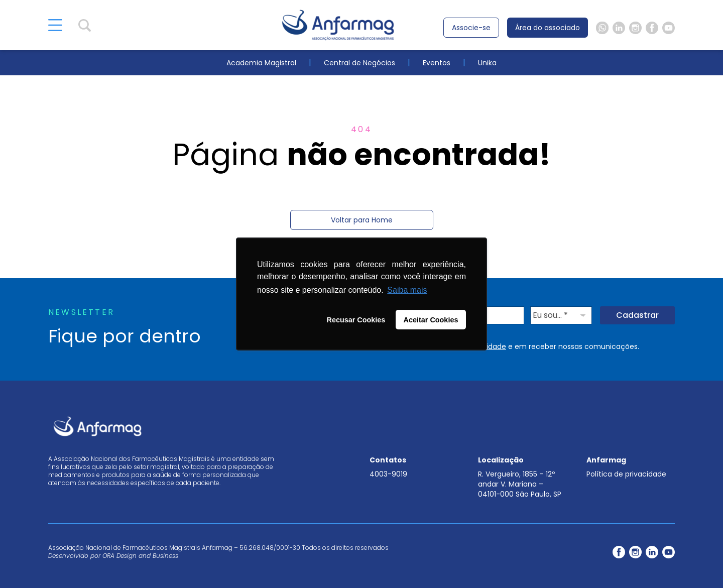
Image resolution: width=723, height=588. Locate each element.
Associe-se (471, 28)
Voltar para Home (362, 220)
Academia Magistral (261, 63)
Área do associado (548, 28)
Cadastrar (637, 315)
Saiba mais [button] (407, 290)
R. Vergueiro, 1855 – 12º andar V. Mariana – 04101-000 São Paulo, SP (520, 484)
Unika (487, 63)
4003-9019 (388, 474)
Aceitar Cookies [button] (431, 320)
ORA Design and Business (140, 556)
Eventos (437, 63)
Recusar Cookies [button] (356, 320)
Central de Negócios (359, 63)
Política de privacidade (626, 474)
